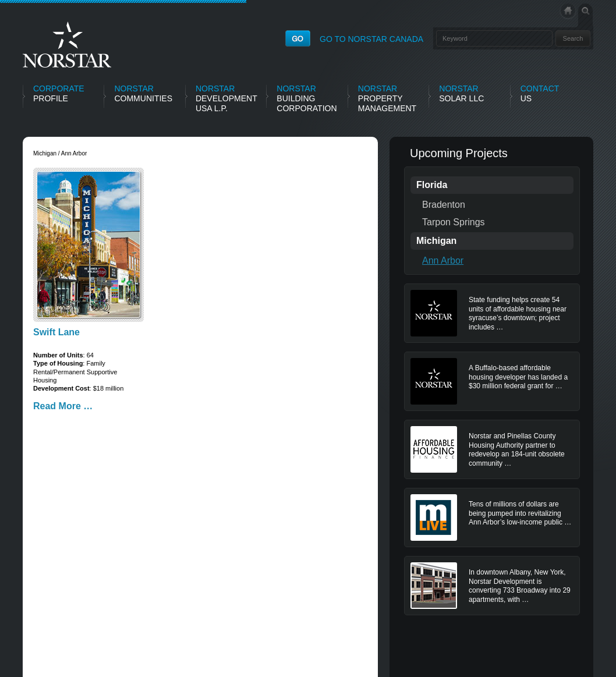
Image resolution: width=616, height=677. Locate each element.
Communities (143, 93)
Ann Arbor (443, 260)
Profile (59, 93)
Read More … (63, 406)
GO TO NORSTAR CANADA (371, 39)
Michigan (436, 241)
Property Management (387, 98)
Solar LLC (461, 93)
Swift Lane (56, 332)
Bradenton (444, 205)
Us (540, 93)
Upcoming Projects (459, 153)
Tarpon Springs (454, 222)
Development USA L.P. (226, 98)
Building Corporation (307, 98)
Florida (432, 185)
